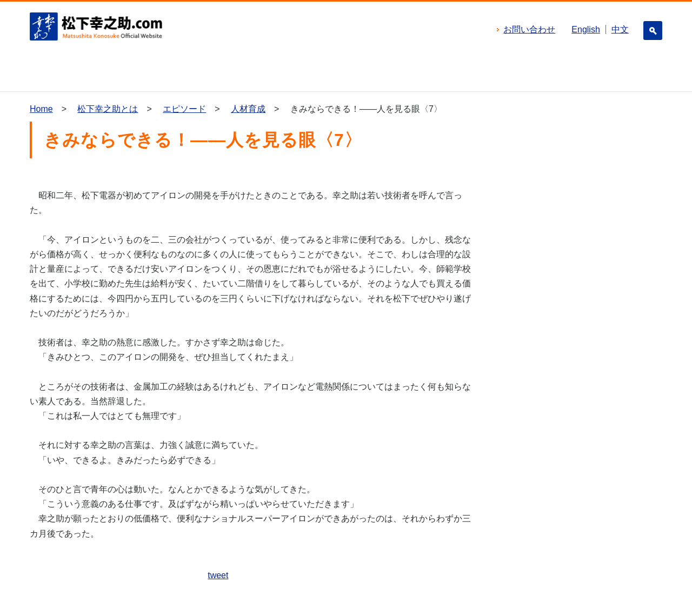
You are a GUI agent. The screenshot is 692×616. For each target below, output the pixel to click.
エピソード (184, 109)
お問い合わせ (529, 29)
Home (41, 109)
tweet (218, 575)
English (585, 29)
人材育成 (248, 109)
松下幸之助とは (108, 109)
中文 (620, 29)
